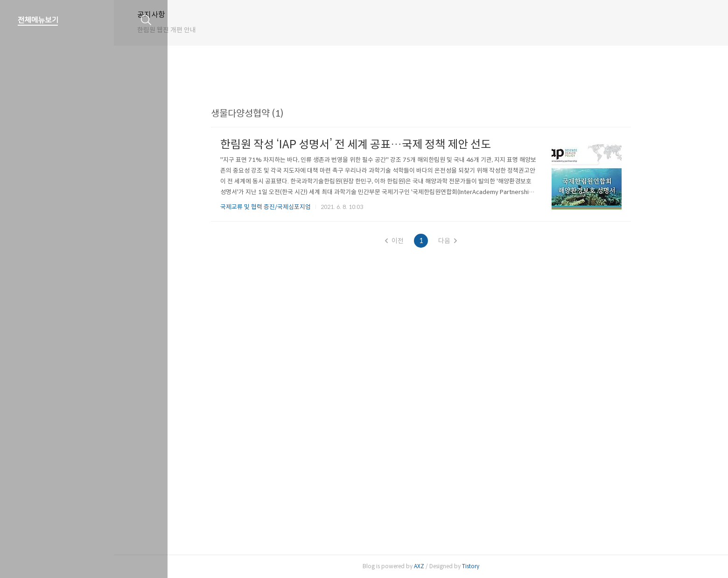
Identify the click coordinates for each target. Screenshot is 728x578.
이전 (421, 241)
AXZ (446, 566)
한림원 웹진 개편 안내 (220, 30)
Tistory (497, 566)
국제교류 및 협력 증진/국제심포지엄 (292, 207)
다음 (474, 241)
